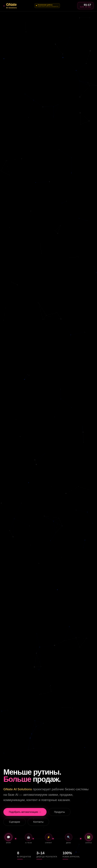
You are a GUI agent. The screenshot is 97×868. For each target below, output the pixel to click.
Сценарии (15, 822)
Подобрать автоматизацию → (25, 812)
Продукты (60, 812)
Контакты (38, 822)
